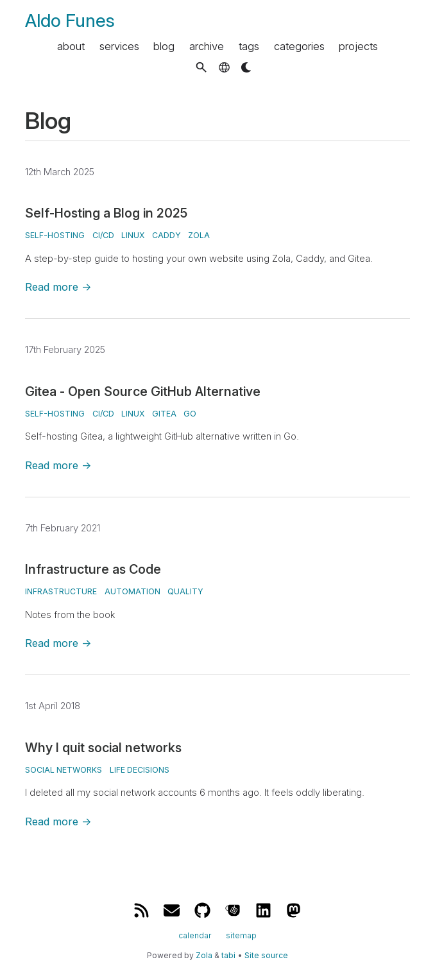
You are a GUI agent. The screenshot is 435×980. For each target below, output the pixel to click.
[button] (201, 67)
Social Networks (64, 770)
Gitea (164, 414)
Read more (58, 287)
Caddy (166, 235)
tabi (228, 955)
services (119, 46)
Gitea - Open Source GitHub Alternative (143, 391)
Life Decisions (140, 770)
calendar (195, 935)
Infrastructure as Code (93, 569)
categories (299, 46)
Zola (199, 235)
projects (358, 46)
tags (249, 46)
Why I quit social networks (103, 748)
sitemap (241, 935)
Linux (133, 235)
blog (164, 46)
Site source (266, 955)
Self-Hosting (55, 235)
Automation (132, 591)
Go (190, 414)
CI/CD (103, 235)
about (71, 46)
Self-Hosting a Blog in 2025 (106, 213)
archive (207, 46)
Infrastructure (61, 591)
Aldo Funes (70, 21)
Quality (185, 591)
